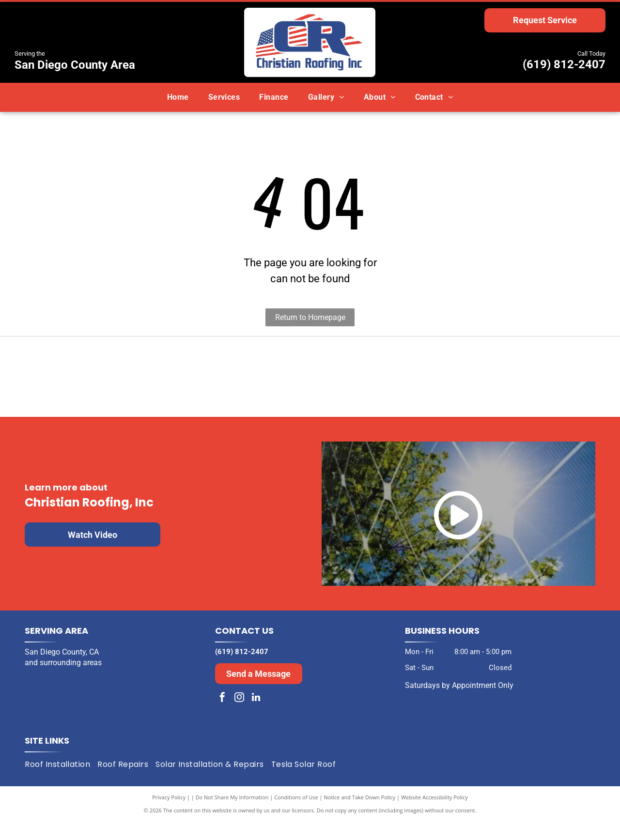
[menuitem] (178, 97)
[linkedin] (256, 717)
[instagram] (239, 717)
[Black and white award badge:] (167, 386)
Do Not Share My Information (232, 816)
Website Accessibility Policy (434, 816)
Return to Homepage (310, 317)
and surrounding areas (63, 681)
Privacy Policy (169, 816)
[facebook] (222, 717)
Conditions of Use (296, 816)
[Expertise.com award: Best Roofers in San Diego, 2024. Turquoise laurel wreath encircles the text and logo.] (453, 386)
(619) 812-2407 (564, 64)
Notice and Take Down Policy (360, 816)
